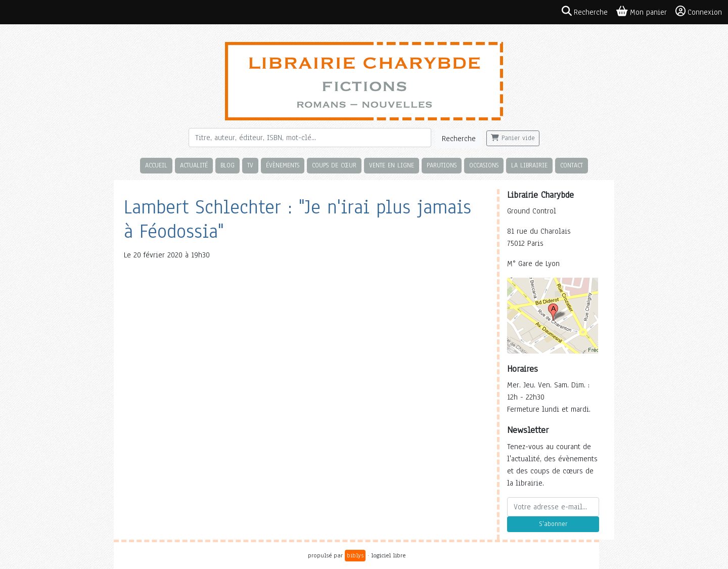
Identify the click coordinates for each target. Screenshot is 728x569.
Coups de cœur (334, 165)
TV (250, 165)
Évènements (283, 165)
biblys (355, 555)
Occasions (484, 165)
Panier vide (513, 138)
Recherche (459, 139)
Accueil (156, 165)
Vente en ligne (392, 165)
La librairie (529, 165)
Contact (572, 165)
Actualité (194, 165)
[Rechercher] (310, 138)
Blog (227, 165)
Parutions (442, 165)
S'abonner (553, 524)
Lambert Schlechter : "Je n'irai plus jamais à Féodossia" (298, 219)
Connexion (699, 12)
